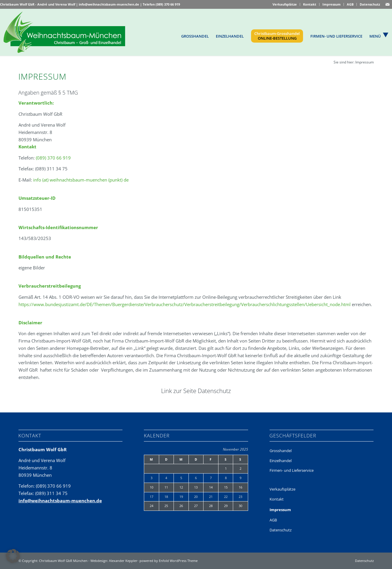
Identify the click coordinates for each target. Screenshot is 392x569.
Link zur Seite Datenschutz (196, 391)
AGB (350, 4)
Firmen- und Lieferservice (292, 470)
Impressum (332, 4)
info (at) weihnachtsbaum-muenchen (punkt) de (81, 180)
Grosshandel (281, 451)
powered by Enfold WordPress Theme (169, 561)
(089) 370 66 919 (168, 4)
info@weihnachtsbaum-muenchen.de (109, 4)
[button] (13, 556)
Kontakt (310, 4)
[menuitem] (195, 36)
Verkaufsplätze (285, 4)
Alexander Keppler (123, 561)
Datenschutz (370, 4)
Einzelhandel (281, 461)
